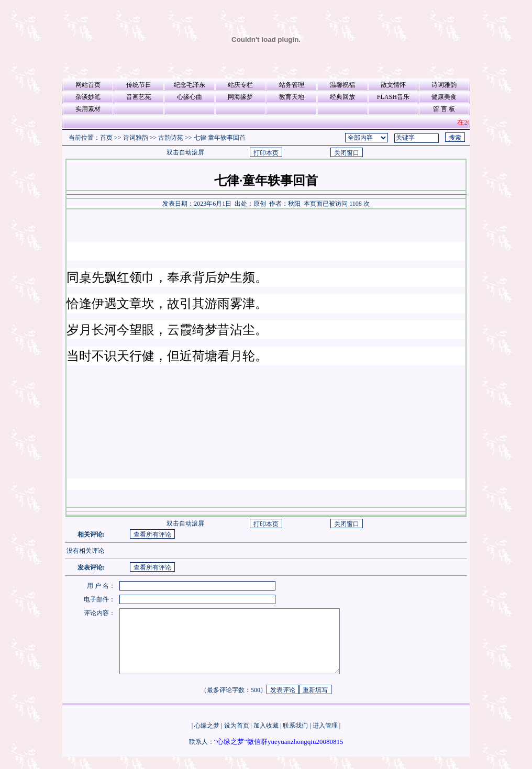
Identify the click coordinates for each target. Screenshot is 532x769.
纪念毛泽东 (190, 85)
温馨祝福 (342, 85)
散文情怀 (393, 85)
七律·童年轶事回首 (220, 138)
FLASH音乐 (393, 97)
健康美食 (444, 97)
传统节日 (139, 85)
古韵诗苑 (171, 138)
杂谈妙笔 (88, 97)
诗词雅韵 (444, 85)
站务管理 (292, 85)
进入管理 (325, 738)
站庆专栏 (240, 85)
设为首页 (237, 738)
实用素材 (88, 109)
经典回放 (342, 97)
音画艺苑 (139, 97)
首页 (106, 138)
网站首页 (88, 85)
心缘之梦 (207, 738)
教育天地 (292, 97)
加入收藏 (266, 738)
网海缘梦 (240, 97)
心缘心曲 (190, 97)
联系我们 (295, 738)
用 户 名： (101, 586)
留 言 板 (444, 109)
